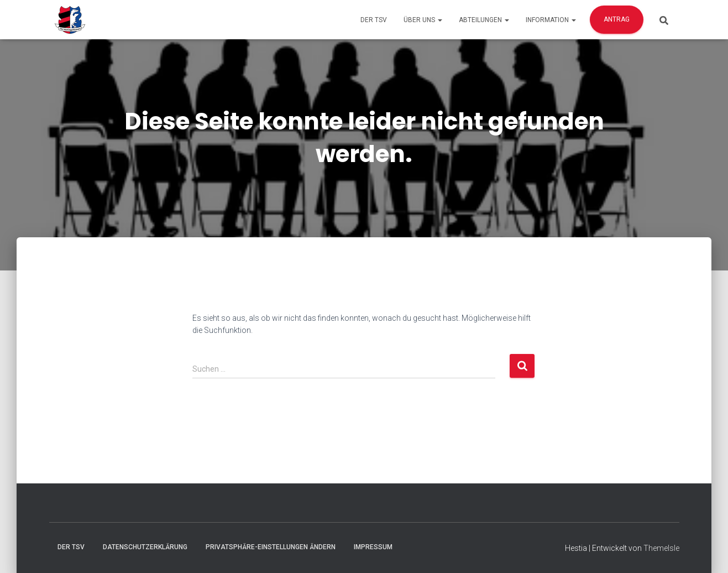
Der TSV (374, 20)
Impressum (373, 547)
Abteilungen (484, 20)
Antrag (617, 19)
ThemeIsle (661, 548)
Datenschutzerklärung (145, 547)
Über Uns (423, 20)
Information (551, 20)
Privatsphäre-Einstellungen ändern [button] (271, 547)
